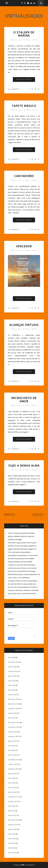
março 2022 (12, 787)
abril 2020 (12, 848)
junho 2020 (12, 839)
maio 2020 (12, 843)
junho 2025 (12, 681)
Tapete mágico (24, 106)
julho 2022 (12, 778)
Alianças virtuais (24, 325)
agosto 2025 (12, 676)
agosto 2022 (12, 774)
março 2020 (12, 852)
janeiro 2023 (12, 755)
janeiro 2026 (12, 667)
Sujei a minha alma (24, 465)
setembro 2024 (13, 708)
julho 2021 (12, 806)
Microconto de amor (24, 400)
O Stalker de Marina (24, 34)
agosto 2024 (12, 713)
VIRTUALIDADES (24, 16)
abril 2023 (12, 750)
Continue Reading (24, 79)
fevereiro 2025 (13, 699)
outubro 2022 (13, 764)
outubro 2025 (13, 671)
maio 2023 (12, 746)
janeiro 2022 (12, 792)
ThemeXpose (30, 865)
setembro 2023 (13, 736)
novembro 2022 (14, 760)
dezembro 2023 (14, 722)
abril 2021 (12, 811)
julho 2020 (12, 834)
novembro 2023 (14, 727)
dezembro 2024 (14, 704)
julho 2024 (12, 718)
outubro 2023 (13, 732)
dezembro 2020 (14, 820)
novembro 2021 (14, 797)
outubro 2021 (13, 801)
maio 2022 (12, 783)
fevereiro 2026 (13, 662)
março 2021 (12, 815)
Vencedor (24, 246)
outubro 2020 (13, 825)
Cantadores (24, 176)
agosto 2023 (12, 741)
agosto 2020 (12, 829)
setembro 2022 (13, 769)
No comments (14, 89)
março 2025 (12, 695)
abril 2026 (12, 657)
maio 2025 (12, 685)
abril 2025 (12, 690)
